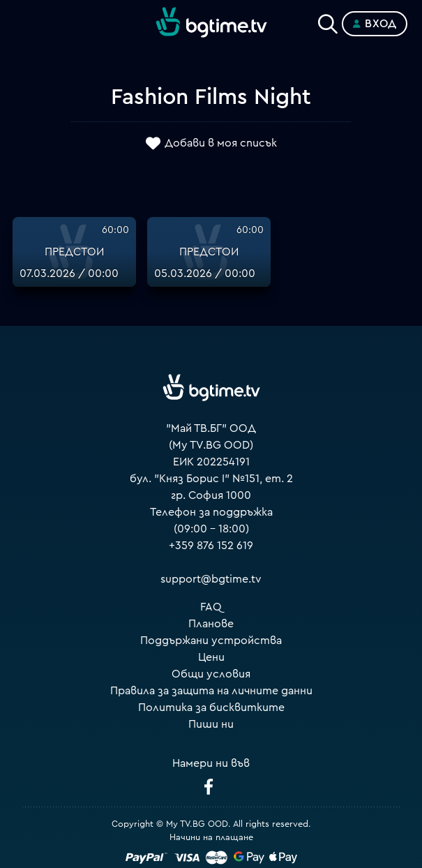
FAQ (211, 607)
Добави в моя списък (221, 144)
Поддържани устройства (211, 641)
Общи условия (211, 674)
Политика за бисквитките (211, 708)
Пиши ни (211, 724)
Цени (211, 657)
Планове (211, 624)
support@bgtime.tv (211, 579)
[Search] (328, 21)
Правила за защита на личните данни (211, 691)
